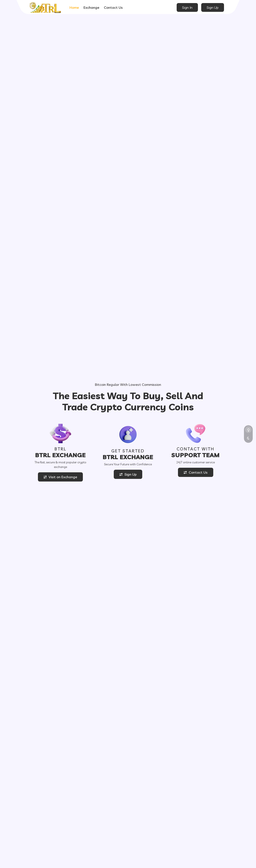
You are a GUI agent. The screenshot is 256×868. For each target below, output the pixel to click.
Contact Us (113, 7)
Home (74, 7)
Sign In (187, 7)
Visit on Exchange (60, 477)
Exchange (91, 7)
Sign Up (213, 7)
